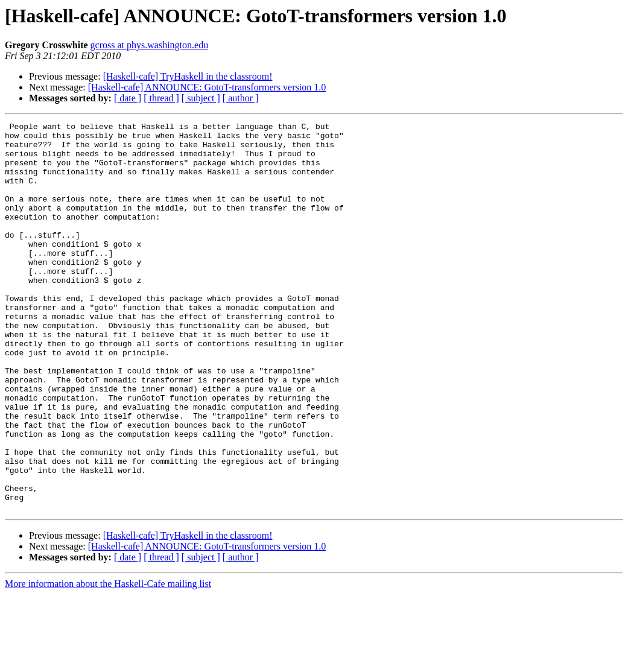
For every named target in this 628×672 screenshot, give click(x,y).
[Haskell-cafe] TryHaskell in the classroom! (188, 76)
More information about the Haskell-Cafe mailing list (108, 661)
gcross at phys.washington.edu (150, 45)
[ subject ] (201, 98)
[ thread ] (161, 98)
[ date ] (128, 98)
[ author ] (241, 98)
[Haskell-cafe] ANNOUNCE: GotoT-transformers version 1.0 (207, 87)
